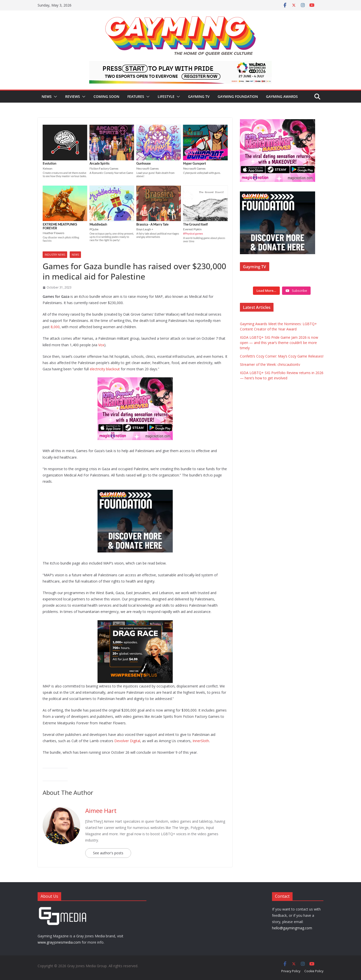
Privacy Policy (291, 971)
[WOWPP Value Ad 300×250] (135, 624)
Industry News (55, 255)
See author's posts (108, 853)
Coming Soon (106, 96)
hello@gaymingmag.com (292, 928)
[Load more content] (266, 291)
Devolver (122, 741)
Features (136, 96)
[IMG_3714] (135, 381)
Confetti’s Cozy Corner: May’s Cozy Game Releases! (282, 356)
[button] (54, 97)
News (47, 96)
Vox (101, 345)
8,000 (55, 327)
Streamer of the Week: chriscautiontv (270, 364)
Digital (135, 741)
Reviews (73, 96)
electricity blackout (105, 369)
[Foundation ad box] (135, 493)
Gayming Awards (282, 96)
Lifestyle (166, 96)
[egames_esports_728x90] (180, 64)
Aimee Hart (101, 811)
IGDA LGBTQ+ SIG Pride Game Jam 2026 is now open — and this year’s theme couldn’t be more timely (279, 343)
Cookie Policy (314, 971)
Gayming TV (199, 96)
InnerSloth (201, 741)
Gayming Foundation (238, 96)
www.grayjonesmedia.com (59, 942)
